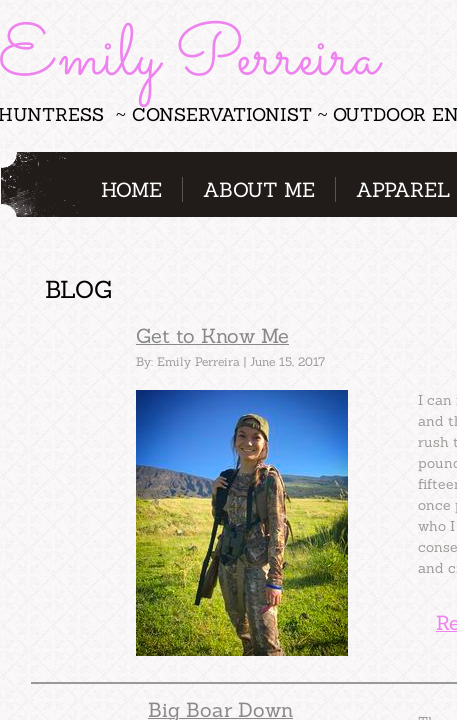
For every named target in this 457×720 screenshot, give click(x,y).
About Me (259, 189)
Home (131, 189)
